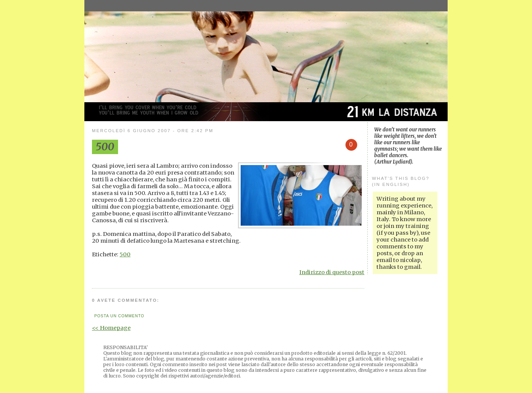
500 (125, 254)
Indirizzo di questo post (332, 272)
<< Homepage (111, 328)
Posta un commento (119, 316)
